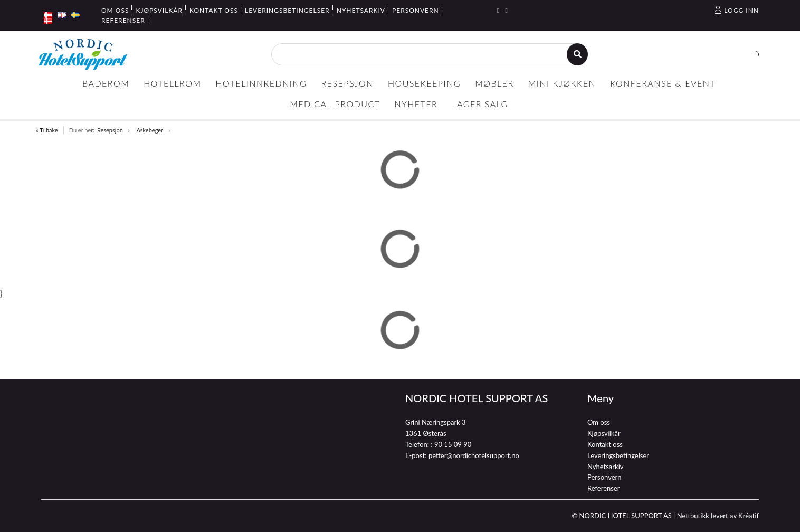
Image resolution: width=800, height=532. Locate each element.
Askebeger (150, 130)
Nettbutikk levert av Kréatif (718, 516)
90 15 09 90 (453, 444)
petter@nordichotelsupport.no (474, 455)
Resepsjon (110, 130)
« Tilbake (47, 130)
